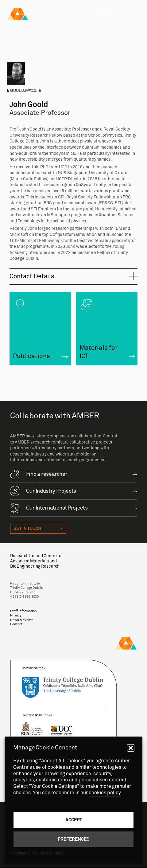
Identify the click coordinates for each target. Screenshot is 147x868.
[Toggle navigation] (134, 11)
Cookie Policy (25, 853)
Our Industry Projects (43, 491)
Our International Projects (49, 507)
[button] (131, 748)
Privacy (16, 615)
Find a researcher (39, 474)
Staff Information (23, 611)
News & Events (22, 620)
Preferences (73, 839)
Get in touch (27, 528)
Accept (74, 820)
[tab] (73, 277)
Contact (16, 624)
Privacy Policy (52, 853)
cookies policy (105, 793)
